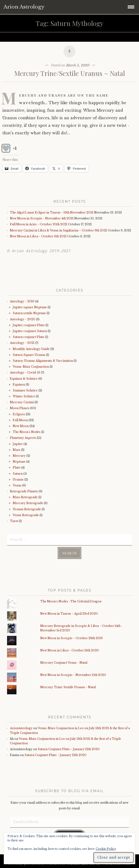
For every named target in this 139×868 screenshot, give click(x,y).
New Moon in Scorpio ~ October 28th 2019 (71, 638)
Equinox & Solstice (24, 379)
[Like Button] (6, 148)
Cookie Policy (106, 849)
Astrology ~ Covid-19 (25, 372)
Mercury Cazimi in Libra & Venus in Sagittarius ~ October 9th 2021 (58, 230)
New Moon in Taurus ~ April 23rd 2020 (69, 614)
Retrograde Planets (24, 491)
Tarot (14, 521)
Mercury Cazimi (22, 402)
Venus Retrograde (26, 515)
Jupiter (18, 444)
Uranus (18, 479)
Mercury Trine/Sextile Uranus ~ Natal (70, 73)
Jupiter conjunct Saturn (30, 331)
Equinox (19, 385)
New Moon (21, 426)
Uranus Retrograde (27, 509)
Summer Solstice (25, 390)
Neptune (19, 462)
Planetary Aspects (23, 438)
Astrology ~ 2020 (23, 319)
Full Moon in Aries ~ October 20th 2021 (39, 224)
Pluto (17, 467)
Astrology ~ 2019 (22, 301)
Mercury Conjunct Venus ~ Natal (64, 663)
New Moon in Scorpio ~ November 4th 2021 (42, 218)
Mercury (19, 456)
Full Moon (20, 420)
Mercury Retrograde (28, 503)
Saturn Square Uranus (29, 355)
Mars (16, 450)
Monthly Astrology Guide (31, 349)
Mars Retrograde (25, 497)
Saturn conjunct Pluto (29, 337)
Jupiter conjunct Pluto (29, 325)
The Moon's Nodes (27, 432)
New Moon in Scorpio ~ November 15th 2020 (73, 675)
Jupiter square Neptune (30, 307)
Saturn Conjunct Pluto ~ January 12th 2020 (69, 749)
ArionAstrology (21, 728)
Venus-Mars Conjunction (31, 367)
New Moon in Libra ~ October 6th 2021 (38, 236)
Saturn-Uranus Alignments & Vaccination (43, 361)
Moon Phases (20, 408)
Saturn (18, 474)
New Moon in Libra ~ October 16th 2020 (70, 650)
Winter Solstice (24, 396)
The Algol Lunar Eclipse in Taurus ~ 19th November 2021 (52, 212)
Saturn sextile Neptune (29, 313)
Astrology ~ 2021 (22, 343)
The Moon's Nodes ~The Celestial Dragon (71, 601)
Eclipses (19, 414)
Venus (17, 485)
